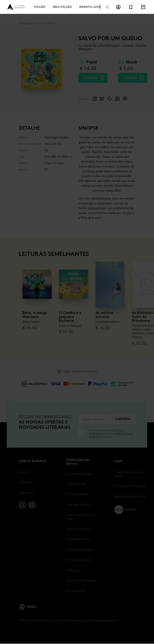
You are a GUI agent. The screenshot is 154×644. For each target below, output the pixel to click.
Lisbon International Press (80, 517)
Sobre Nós (26, 492)
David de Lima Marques (101, 45)
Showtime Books (78, 539)
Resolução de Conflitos (130, 496)
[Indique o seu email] (95, 419)
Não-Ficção (62, 7)
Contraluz (73, 570)
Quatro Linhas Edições (82, 580)
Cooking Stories (77, 494)
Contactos (26, 482)
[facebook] (22, 505)
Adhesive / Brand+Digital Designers (95, 620)
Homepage (26, 23)
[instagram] (32, 505)
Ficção (40, 7)
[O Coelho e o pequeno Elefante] (74, 284)
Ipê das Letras (76, 591)
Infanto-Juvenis (92, 7)
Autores (24, 472)
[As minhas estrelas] (110, 284)
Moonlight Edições (79, 550)
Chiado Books (76, 484)
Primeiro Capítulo (79, 560)
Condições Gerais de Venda (128, 474)
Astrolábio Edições (79, 474)
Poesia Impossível (79, 529)
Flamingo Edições (79, 505)
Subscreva (123, 419)
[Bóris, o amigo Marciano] (37, 284)
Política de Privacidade (130, 486)
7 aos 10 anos (45, 23)
